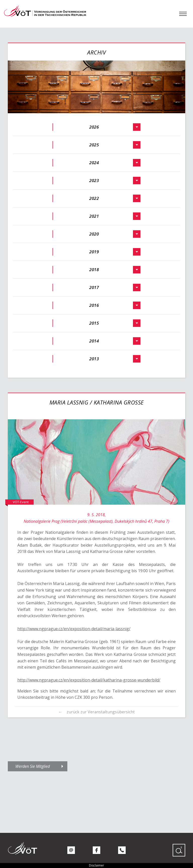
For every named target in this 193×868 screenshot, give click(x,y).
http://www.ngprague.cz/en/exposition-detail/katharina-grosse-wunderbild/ (89, 680)
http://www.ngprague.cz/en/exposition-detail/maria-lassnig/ (74, 629)
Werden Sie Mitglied (33, 766)
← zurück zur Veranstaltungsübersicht (97, 712)
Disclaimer (96, 865)
